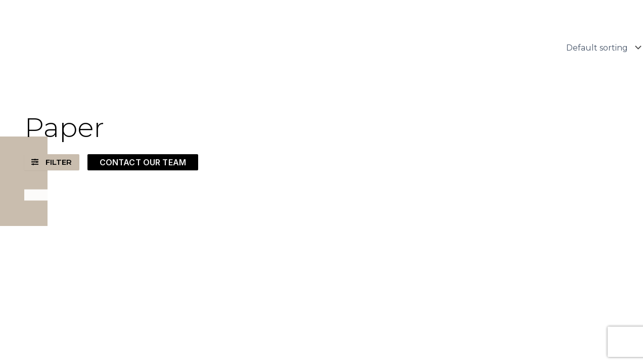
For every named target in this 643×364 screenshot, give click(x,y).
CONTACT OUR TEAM (143, 162)
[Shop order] (603, 48)
